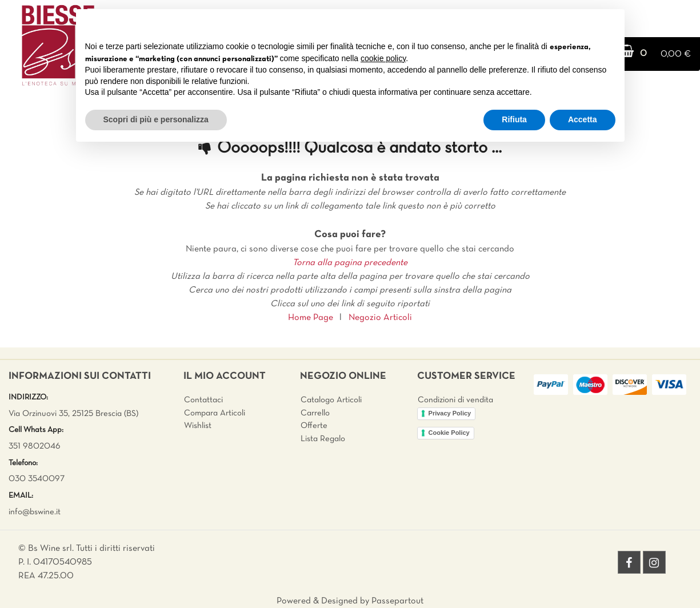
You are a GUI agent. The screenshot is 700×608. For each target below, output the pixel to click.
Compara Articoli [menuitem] (215, 413)
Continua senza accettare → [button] (562, 24)
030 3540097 (37, 479)
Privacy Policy (450, 413)
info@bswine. (32, 512)
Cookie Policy (449, 433)
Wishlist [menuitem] (198, 426)
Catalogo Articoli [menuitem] (331, 400)
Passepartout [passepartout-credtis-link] (397, 601)
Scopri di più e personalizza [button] (156, 119)
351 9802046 (35, 446)
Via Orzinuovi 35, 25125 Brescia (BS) (73, 414)
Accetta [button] (583, 119)
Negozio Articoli (380, 318)
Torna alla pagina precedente (350, 263)
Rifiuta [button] (514, 119)
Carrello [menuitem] (315, 413)
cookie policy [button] (383, 58)
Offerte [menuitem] (314, 426)
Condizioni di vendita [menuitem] (455, 400)
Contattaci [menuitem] (203, 400)
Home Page (311, 318)
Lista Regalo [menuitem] (323, 439)
